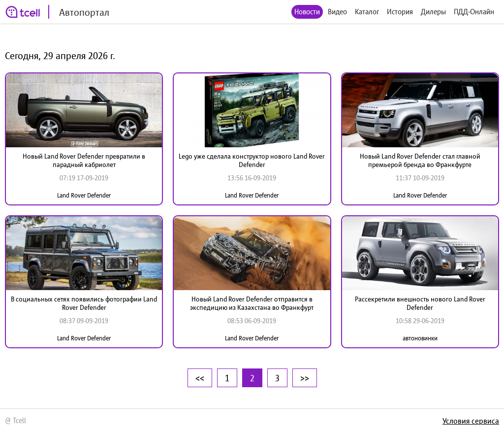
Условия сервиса (471, 421)
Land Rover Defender (84, 195)
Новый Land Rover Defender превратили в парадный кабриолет (84, 160)
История (400, 12)
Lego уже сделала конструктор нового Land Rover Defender (252, 160)
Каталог (367, 12)
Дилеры (433, 12)
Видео (337, 12)
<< (200, 378)
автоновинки (420, 338)
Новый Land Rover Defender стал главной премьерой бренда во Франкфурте (420, 160)
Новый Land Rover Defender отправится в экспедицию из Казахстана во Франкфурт (252, 303)
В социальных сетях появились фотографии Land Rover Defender (84, 303)
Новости (307, 12)
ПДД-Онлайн (474, 12)
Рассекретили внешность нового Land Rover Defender (420, 303)
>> (305, 378)
